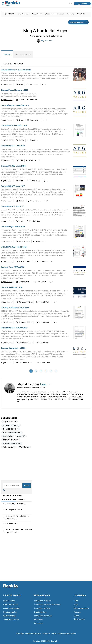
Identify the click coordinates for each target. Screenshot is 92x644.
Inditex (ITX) (21, 436)
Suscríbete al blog (79, 22)
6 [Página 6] (56, 371)
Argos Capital (9, 422)
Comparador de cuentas (43, 616)
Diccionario (38, 619)
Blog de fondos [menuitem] (37, 14)
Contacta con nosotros (12, 608)
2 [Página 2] (36, 371)
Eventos (77, 616)
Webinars (77, 612)
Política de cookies (49, 634)
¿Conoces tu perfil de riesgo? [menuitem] (55, 14)
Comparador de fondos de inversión (47, 604)
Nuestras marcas (10, 616)
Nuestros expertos (10, 612)
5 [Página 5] (51, 371)
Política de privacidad (33, 634)
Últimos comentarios (23, 54)
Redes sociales (79, 619)
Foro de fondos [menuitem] (24, 14)
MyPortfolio (39, 623)
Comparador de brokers (43, 601)
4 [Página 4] (46, 371)
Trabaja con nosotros (11, 619)
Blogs (76, 604)
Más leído (21, 499)
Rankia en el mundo (11, 604)
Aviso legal (20, 634)
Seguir (44, 384)
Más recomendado (9, 499)
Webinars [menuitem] (71, 14)
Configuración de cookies (67, 634)
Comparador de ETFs (42, 608)
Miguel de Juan (47, 41)
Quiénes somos (9, 601)
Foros (76, 601)
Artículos (7, 54)
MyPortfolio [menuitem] (81, 14)
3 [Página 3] (41, 371)
